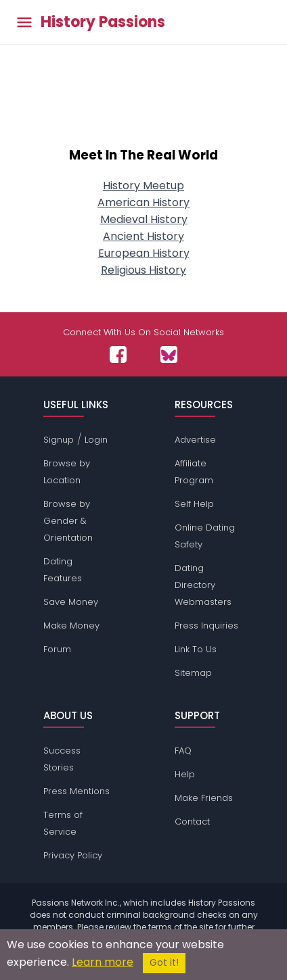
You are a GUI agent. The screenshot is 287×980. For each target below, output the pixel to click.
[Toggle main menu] (24, 22)
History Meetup (143, 186)
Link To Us (196, 649)
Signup (59, 440)
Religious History (143, 270)
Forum (57, 649)
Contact (192, 822)
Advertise (195, 440)
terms (160, 927)
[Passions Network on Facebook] (118, 354)
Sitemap (193, 673)
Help (185, 774)
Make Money (71, 626)
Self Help (194, 504)
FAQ (183, 751)
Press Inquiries (206, 626)
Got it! (164, 963)
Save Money (71, 602)
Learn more (103, 962)
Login (96, 440)
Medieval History (144, 219)
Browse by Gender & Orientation (68, 521)
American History (143, 202)
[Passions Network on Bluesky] (169, 354)
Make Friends (204, 798)
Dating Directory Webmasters (203, 585)
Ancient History (143, 236)
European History (144, 253)
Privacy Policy (73, 855)
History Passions (103, 22)
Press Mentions (76, 791)
